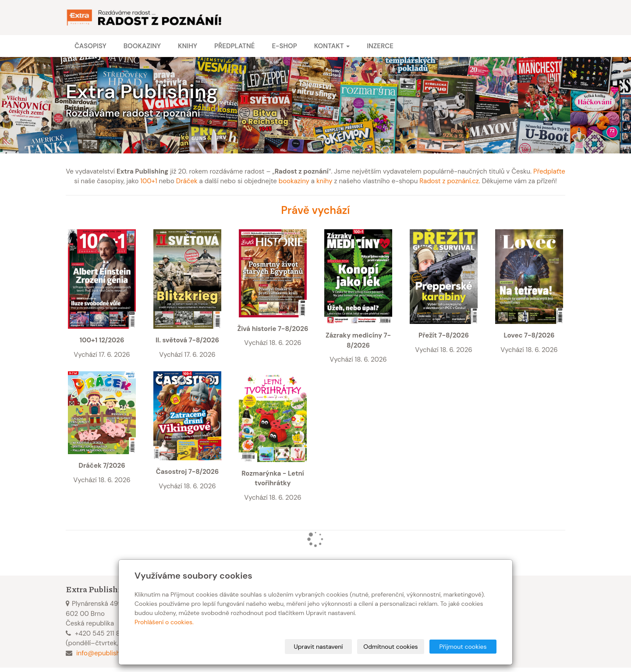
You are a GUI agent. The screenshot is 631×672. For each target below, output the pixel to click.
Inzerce (380, 46)
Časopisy (90, 46)
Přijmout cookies (463, 647)
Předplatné (234, 46)
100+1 (149, 181)
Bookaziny (142, 46)
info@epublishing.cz (107, 653)
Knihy (188, 46)
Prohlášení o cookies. (164, 622)
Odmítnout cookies (390, 647)
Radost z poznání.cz (449, 181)
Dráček (187, 181)
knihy (324, 181)
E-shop (284, 46)
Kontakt (332, 46)
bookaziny (294, 181)
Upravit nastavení (319, 647)
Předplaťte (549, 171)
